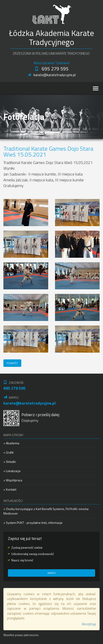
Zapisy (52, 573)
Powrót (12, 363)
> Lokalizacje (12, 471)
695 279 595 (51, 69)
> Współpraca (13, 480)
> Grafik (9, 452)
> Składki (10, 462)
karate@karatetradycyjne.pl (52, 75)
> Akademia (11, 443)
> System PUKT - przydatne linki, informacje (33, 523)
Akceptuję (89, 624)
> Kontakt (10, 489)
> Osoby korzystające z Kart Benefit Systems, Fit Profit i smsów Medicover (46, 511)
